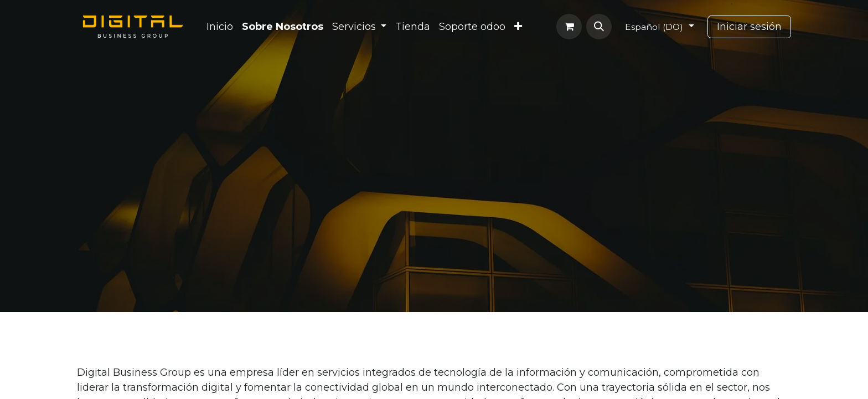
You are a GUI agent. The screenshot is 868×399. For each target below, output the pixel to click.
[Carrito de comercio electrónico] (569, 27)
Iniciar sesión (749, 27)
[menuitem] (220, 27)
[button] (599, 27)
